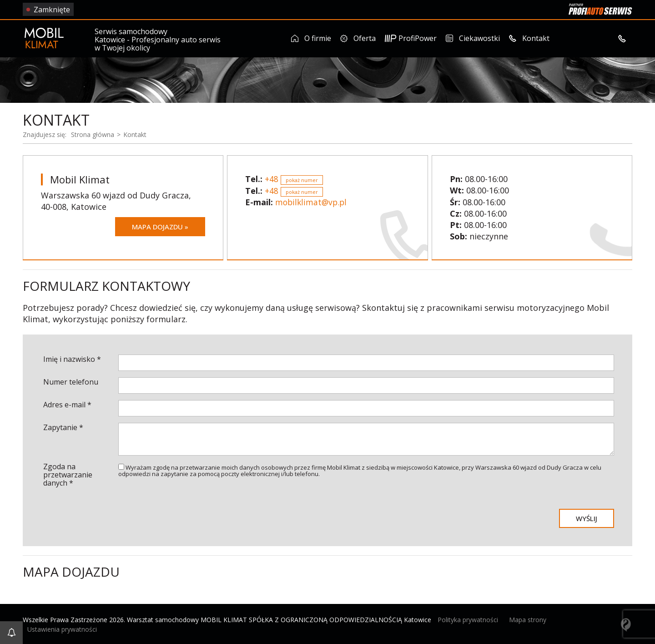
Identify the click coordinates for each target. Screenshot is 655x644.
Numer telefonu (71, 381)
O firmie (311, 38)
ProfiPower (411, 38)
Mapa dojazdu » (158, 226)
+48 (294, 178)
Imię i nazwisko (72, 359)
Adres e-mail (67, 404)
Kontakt (529, 38)
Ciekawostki (472, 38)
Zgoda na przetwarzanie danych (68, 474)
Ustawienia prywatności (62, 628)
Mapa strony (528, 619)
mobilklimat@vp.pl (312, 202)
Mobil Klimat (81, 179)
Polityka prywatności (468, 619)
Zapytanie (63, 427)
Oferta (358, 38)
